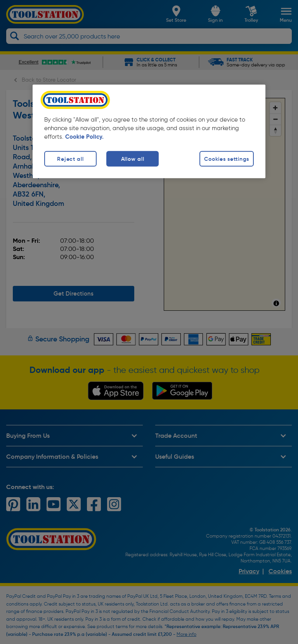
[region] (149, 131)
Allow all (133, 158)
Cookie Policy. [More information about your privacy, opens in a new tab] (84, 136)
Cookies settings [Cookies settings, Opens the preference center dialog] (227, 158)
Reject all (70, 158)
